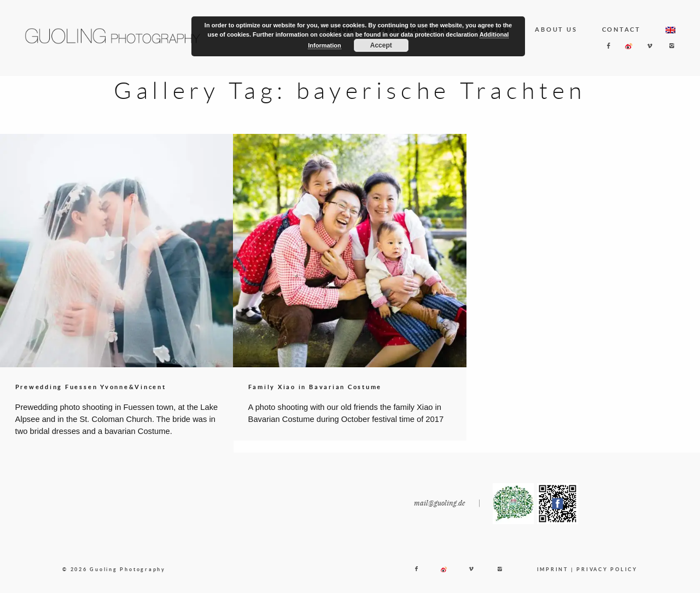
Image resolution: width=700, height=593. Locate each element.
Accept (381, 45)
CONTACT (622, 29)
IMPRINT (553, 577)
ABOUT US (556, 29)
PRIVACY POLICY (607, 577)
